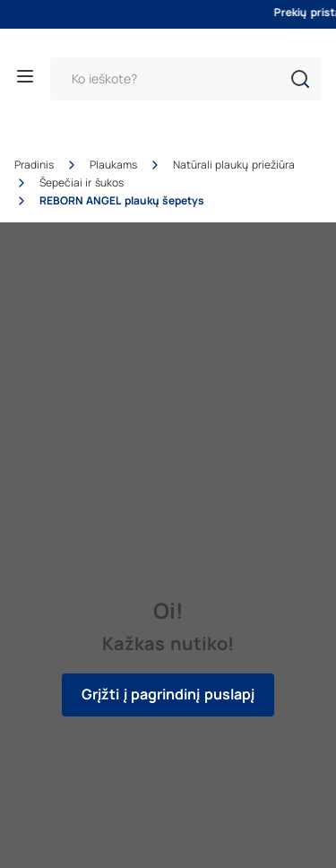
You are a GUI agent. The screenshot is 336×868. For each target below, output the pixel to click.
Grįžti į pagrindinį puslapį (168, 694)
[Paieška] (186, 79)
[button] (300, 79)
